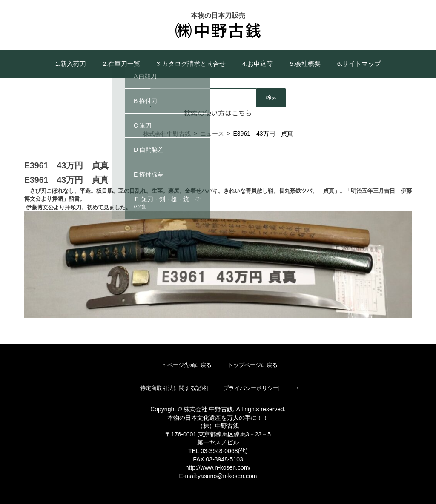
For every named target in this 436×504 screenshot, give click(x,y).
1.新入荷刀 (71, 64)
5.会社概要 (305, 64)
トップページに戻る (253, 365)
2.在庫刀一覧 (121, 64)
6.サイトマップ (359, 64)
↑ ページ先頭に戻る (187, 365)
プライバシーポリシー (251, 388)
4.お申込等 (258, 64)
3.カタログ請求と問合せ (191, 64)
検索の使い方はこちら (218, 113)
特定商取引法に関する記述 (173, 388)
